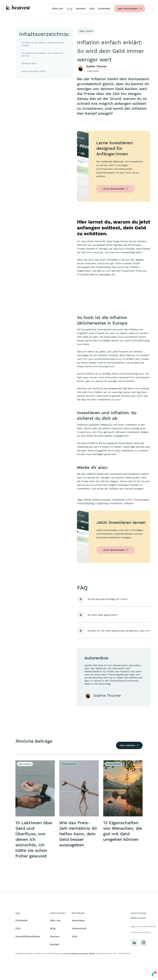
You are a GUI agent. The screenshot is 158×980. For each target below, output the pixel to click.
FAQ (92, 9)
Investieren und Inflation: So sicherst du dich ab (42, 54)
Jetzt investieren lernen (34, 71)
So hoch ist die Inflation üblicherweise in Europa (43, 44)
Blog (69, 9)
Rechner (81, 9)
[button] (114, 599)
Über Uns (58, 9)
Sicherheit (104, 9)
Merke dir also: (29, 63)
